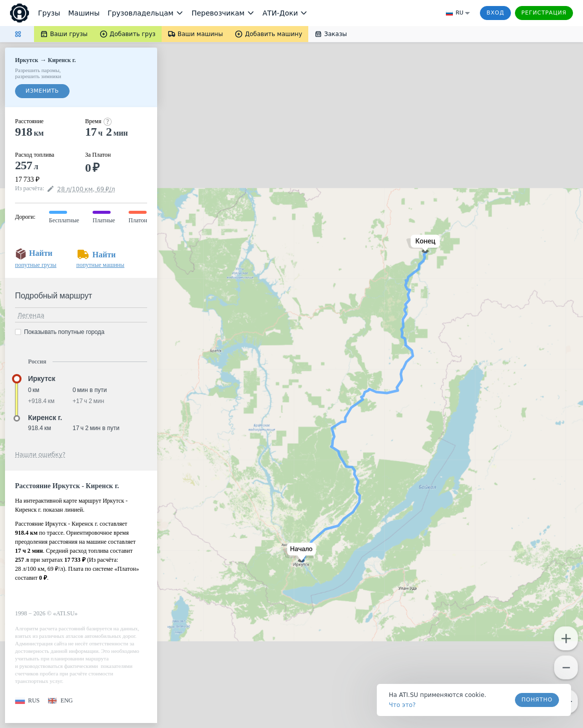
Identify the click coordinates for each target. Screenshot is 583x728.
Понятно (537, 700)
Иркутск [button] (42, 379)
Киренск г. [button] (45, 418)
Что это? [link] (402, 705)
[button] (300, 553)
